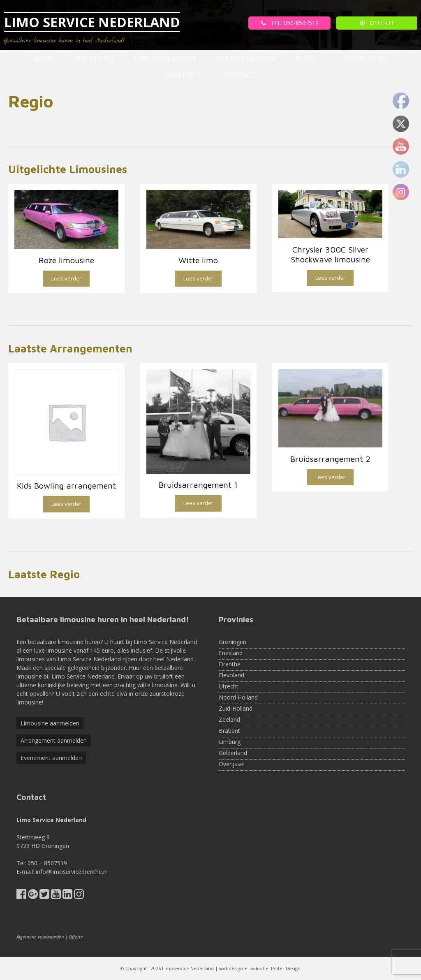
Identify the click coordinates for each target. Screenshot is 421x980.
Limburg (230, 742)
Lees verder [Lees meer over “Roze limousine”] (66, 278)
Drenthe (230, 664)
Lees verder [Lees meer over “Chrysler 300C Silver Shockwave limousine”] (330, 278)
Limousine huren (165, 58)
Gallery (190, 75)
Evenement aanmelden (51, 758)
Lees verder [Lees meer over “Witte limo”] (198, 278)
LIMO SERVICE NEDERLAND (92, 22)
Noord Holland (238, 697)
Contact (239, 75)
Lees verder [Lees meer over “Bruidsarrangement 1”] (198, 503)
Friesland (231, 653)
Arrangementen (246, 58)
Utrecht (229, 686)
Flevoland (231, 675)
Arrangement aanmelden (54, 740)
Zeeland (229, 719)
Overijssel (232, 764)
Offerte (76, 937)
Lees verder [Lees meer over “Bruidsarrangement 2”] (330, 477)
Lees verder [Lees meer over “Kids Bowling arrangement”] (66, 504)
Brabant (229, 731)
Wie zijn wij (94, 58)
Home (44, 58)
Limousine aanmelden (50, 723)
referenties (365, 58)
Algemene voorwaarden (40, 937)
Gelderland (233, 753)
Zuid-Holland (236, 708)
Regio (315, 58)
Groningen (232, 642)
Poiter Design (286, 968)
